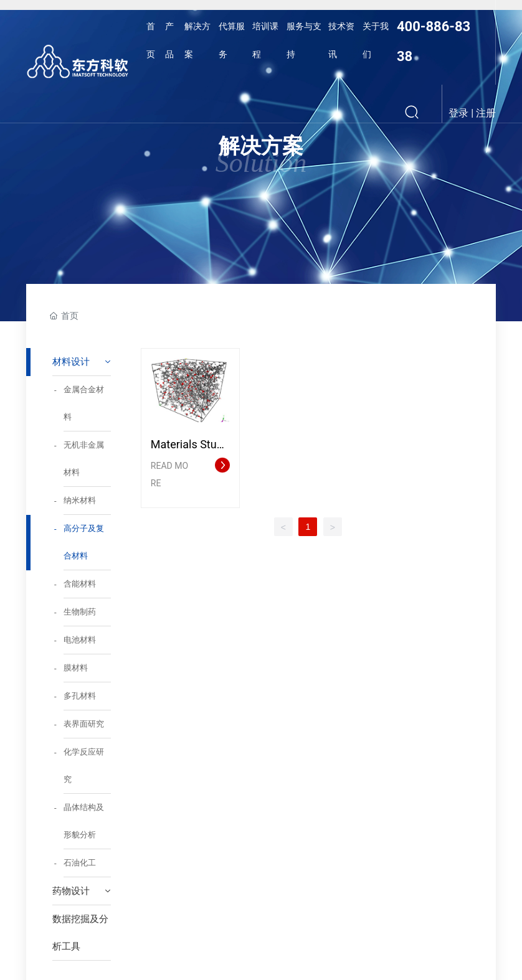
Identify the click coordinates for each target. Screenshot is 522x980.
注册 (486, 113)
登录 (460, 113)
